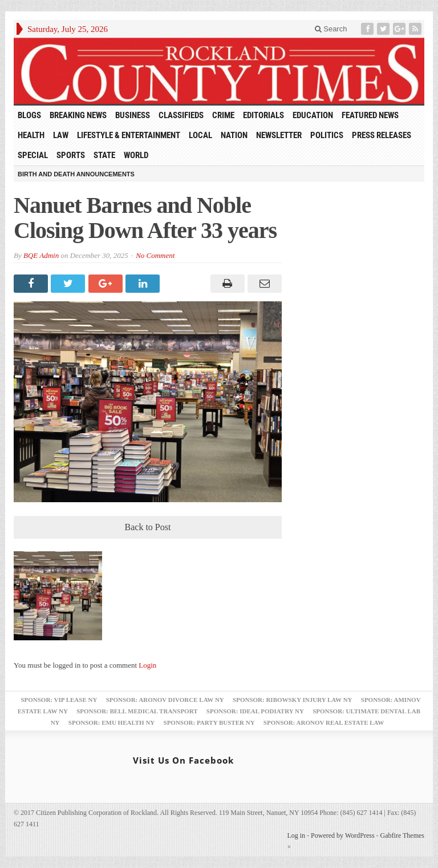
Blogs (29, 115)
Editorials (263, 115)
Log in (296, 835)
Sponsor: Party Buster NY (209, 722)
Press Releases (382, 135)
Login (147, 665)
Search (331, 29)
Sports (71, 155)
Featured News (370, 115)
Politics (327, 135)
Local (200, 135)
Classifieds (181, 115)
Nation (234, 135)
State (104, 155)
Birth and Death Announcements (76, 174)
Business (133, 115)
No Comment (155, 255)
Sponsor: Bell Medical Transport (137, 711)
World (136, 155)
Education (313, 115)
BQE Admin (41, 255)
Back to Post (148, 527)
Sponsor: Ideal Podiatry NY (255, 711)
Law (61, 135)
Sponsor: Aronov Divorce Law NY (165, 700)
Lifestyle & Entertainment (129, 135)
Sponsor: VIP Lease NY (59, 700)
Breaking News (78, 115)
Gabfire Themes (402, 835)
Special (33, 155)
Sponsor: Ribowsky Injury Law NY (292, 700)
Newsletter (279, 135)
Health (31, 135)
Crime (223, 115)
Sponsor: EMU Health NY (111, 722)
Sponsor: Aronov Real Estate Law (324, 722)
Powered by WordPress (342, 835)
